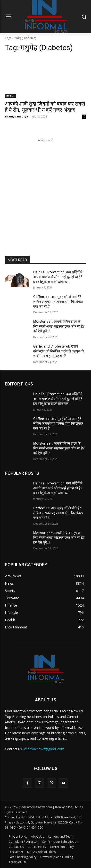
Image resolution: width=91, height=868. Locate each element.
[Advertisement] (45, 188)
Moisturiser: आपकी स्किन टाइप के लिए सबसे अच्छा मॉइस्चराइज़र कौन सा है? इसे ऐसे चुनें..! (59, 326)
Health (10, 96)
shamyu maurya (17, 116)
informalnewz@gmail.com (44, 749)
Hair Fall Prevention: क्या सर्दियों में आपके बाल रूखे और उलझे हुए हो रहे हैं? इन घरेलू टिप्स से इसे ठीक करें (58, 277)
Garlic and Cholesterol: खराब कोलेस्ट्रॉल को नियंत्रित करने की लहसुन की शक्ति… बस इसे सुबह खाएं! (59, 351)
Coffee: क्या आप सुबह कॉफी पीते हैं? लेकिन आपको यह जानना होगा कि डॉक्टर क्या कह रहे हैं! (58, 301)
